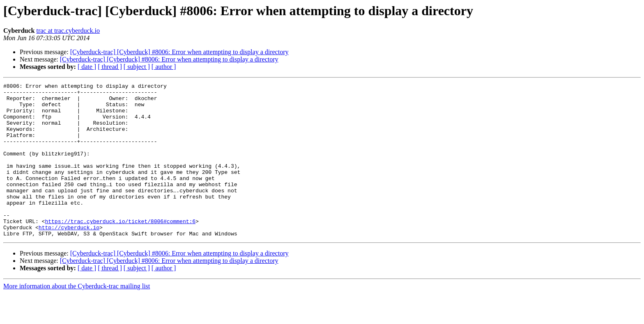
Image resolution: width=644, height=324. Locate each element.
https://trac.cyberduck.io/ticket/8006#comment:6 (120, 249)
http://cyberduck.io (69, 257)
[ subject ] (137, 67)
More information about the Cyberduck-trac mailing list (77, 317)
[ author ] (164, 67)
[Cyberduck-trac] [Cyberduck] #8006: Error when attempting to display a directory (179, 52)
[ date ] (87, 67)
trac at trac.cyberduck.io (68, 31)
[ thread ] (110, 67)
